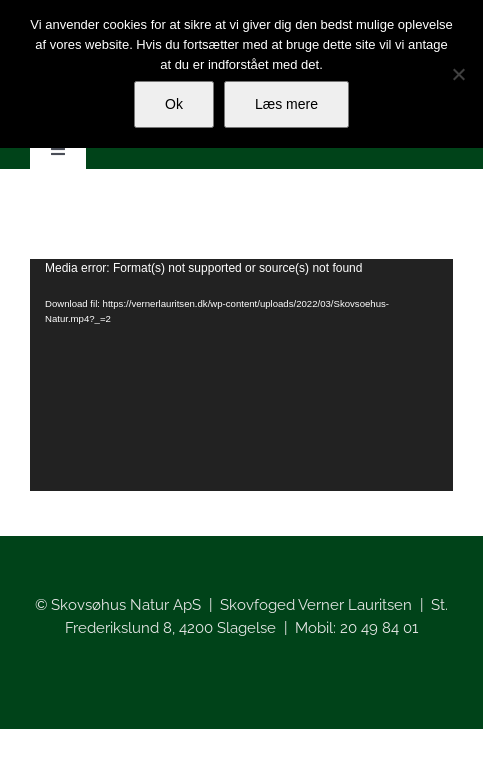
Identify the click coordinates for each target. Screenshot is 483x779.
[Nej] (458, 74)
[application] (241, 375)
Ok (174, 104)
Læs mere (286, 104)
